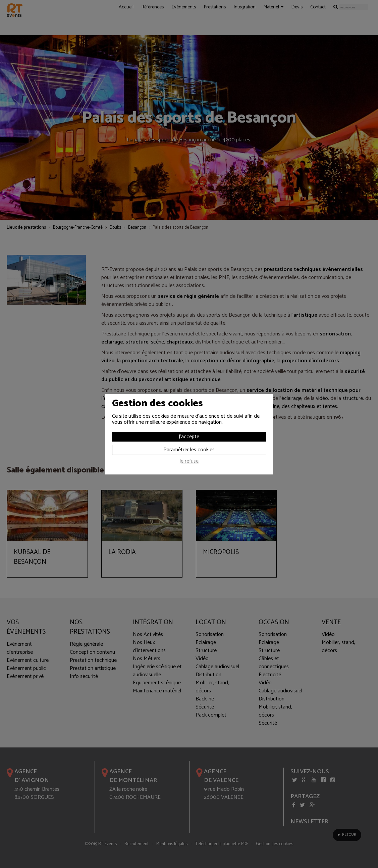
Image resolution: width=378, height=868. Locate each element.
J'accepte (189, 437)
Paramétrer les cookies (189, 450)
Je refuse (189, 462)
